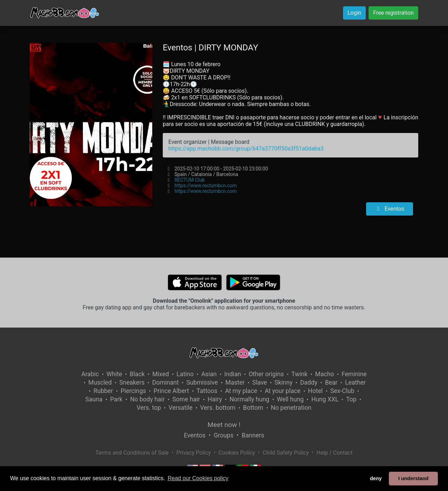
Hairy (215, 399)
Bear (331, 383)
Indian (233, 374)
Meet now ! (224, 425)
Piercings (133, 391)
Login (354, 13)
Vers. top (149, 408)
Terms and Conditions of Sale (132, 453)
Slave (260, 383)
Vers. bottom (218, 408)
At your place (282, 391)
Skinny (283, 383)
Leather (355, 383)
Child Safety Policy (286, 453)
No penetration (291, 408)
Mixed (160, 374)
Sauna (94, 399)
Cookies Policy (237, 453)
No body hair (148, 399)
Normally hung (250, 399)
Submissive (202, 383)
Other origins (266, 374)
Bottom (253, 408)
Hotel (315, 391)
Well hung (290, 399)
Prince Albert (171, 391)
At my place (241, 391)
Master (235, 383)
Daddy (309, 383)
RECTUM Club (190, 180)
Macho (324, 374)
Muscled (100, 383)
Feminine (354, 374)
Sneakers (132, 383)
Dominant (166, 383)
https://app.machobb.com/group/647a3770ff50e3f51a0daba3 (246, 149)
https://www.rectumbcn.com (205, 185)
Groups (224, 435)
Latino (185, 374)
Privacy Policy (194, 453)
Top (351, 399)
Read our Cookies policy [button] (198, 478)
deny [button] (376, 478)
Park (116, 399)
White (114, 374)
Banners (253, 435)
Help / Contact (334, 453)
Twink (300, 374)
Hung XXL (325, 399)
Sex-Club (342, 391)
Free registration (393, 13)
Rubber (103, 391)
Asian (209, 374)
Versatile (181, 408)
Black (137, 374)
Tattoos (207, 391)
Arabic (90, 374)
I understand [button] (413, 478)
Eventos (390, 209)
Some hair (186, 399)
